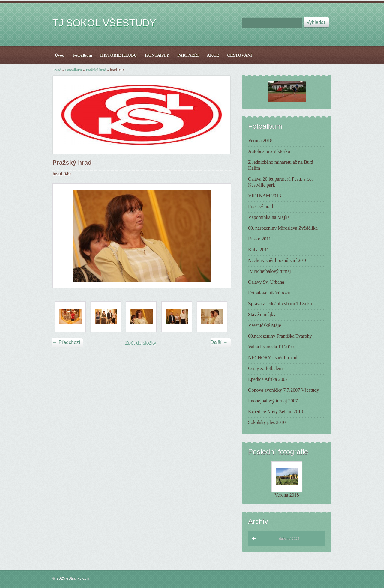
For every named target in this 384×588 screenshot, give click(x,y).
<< (254, 538)
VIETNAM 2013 (265, 196)
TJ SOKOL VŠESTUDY (104, 23)
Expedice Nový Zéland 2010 (276, 412)
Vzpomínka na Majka (269, 217)
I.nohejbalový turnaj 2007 (273, 401)
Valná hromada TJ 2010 (271, 347)
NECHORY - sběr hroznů (273, 358)
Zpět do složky (141, 343)
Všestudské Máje (265, 325)
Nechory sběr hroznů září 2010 (278, 260)
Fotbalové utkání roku (269, 293)
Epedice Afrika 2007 (268, 379)
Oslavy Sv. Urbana (266, 282)
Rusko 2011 (259, 239)
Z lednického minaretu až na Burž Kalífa (281, 165)
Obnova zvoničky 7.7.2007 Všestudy (284, 390)
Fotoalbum (73, 70)
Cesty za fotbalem (265, 368)
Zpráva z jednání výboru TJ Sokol (281, 304)
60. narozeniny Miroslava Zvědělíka (283, 228)
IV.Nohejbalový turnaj (270, 271)
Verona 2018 (260, 140)
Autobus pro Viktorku (269, 151)
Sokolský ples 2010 (267, 422)
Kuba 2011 (259, 250)
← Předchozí (66, 342)
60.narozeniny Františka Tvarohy (280, 336)
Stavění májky (262, 314)
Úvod (57, 70)
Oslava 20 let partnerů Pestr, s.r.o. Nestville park (280, 182)
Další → (219, 342)
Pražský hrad (96, 70)
